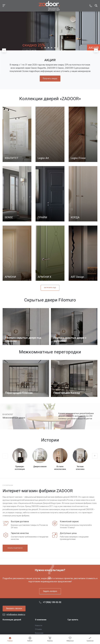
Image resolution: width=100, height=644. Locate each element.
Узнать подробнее (15, 548)
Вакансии (39, 633)
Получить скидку (50, 79)
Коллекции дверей (12, 620)
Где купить (73, 620)
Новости (39, 625)
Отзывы (38, 629)
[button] (42, 48)
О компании (41, 620)
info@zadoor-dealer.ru (16, 614)
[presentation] (4, 50)
